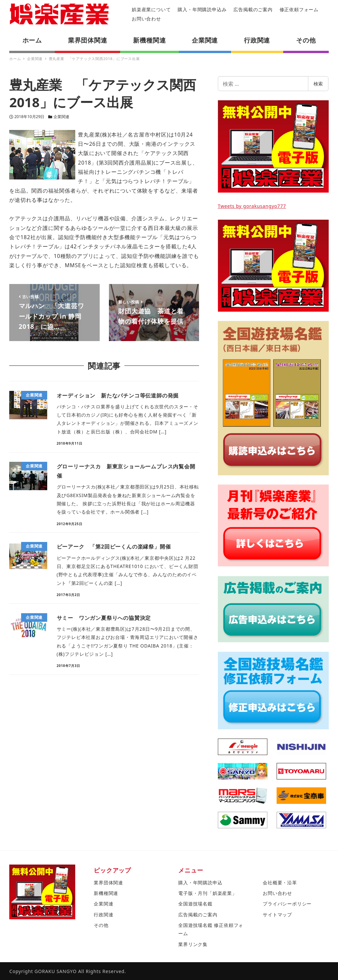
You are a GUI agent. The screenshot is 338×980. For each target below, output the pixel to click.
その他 (101, 925)
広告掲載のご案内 (253, 9)
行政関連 (103, 915)
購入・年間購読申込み (202, 9)
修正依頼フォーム (299, 9)
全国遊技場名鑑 (195, 904)
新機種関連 (106, 893)
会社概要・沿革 (280, 883)
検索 (318, 84)
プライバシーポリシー (287, 904)
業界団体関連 (108, 883)
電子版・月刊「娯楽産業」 (208, 893)
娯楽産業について (151, 9)
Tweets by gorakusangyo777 (252, 206)
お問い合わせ (146, 19)
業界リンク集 (193, 944)
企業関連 (61, 117)
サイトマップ (277, 915)
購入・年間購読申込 (200, 883)
